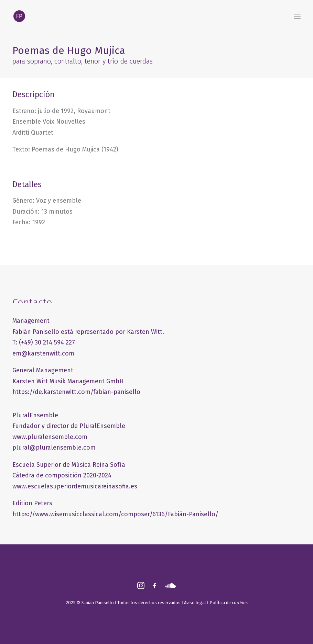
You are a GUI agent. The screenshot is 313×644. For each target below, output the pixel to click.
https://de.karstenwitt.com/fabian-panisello (76, 392)
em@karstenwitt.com (43, 353)
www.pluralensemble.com (50, 437)
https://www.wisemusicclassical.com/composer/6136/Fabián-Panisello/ (115, 514)
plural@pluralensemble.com (54, 448)
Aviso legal (195, 603)
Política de (229, 603)
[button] (297, 16)
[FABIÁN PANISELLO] (19, 16)
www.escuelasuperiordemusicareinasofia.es (75, 486)
